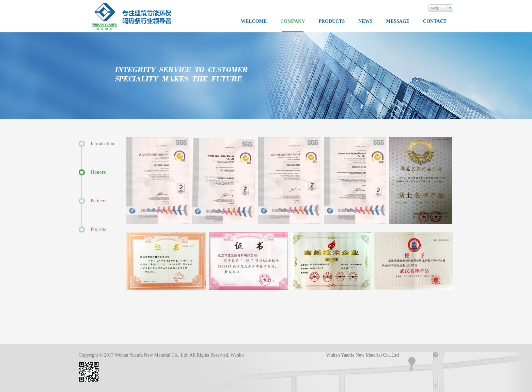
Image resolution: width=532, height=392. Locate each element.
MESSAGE (398, 21)
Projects (98, 229)
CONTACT (435, 21)
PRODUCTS (332, 21)
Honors (98, 172)
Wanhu (237, 355)
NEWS (365, 21)
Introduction (102, 144)
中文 (435, 8)
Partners (98, 201)
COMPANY (293, 21)
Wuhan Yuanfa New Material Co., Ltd (363, 355)
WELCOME (254, 21)
